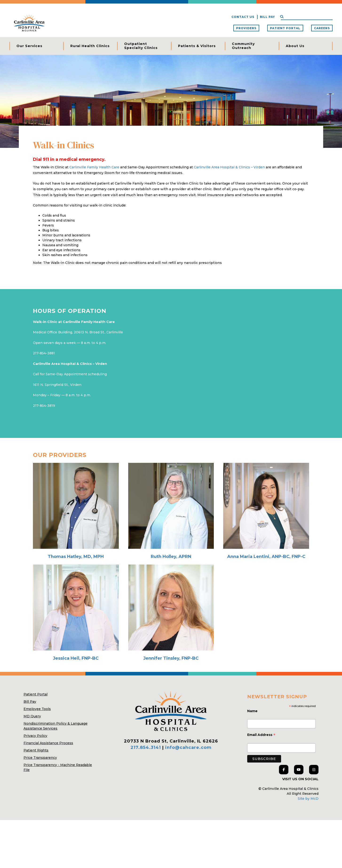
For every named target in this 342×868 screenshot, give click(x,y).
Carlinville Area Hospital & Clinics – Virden (229, 215)
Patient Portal (285, 28)
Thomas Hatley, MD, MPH (76, 605)
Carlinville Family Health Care (95, 215)
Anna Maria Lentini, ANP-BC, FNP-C (266, 605)
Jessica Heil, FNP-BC (76, 706)
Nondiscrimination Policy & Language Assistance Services (56, 774)
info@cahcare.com (188, 796)
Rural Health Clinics (90, 46)
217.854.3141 (146, 796)
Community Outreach (243, 46)
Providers (246, 28)
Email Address (261, 783)
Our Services (29, 46)
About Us (295, 46)
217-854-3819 (44, 454)
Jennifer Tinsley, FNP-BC (171, 706)
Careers (322, 28)
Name (253, 759)
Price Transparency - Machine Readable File (58, 815)
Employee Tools (37, 757)
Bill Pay (267, 17)
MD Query (32, 764)
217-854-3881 (44, 401)
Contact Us (243, 17)
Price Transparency (40, 806)
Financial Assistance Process (48, 791)
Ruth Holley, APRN (171, 605)
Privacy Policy (35, 784)
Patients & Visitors (197, 46)
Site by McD (308, 847)
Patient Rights (36, 798)
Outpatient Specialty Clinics (141, 46)
